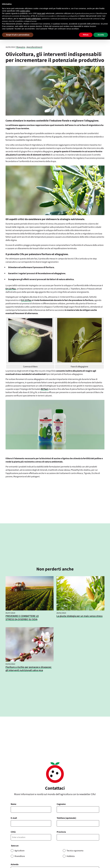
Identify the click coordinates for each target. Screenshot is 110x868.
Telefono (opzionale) (66, 818)
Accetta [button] (101, 35)
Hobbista (71, 856)
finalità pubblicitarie (33, 19)
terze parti (41, 13)
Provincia (61, 832)
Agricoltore (19, 851)
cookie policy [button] (25, 11)
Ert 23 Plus (11, 289)
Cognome (61, 804)
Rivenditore (20, 856)
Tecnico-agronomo (75, 851)
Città (13, 832)
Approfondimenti (34, 47)
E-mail (14, 818)
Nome (14, 804)
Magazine (21, 47)
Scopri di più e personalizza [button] (18, 35)
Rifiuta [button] (86, 35)
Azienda (15, 864)
